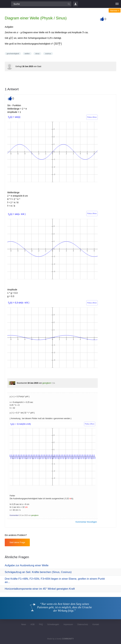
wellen (27, 54)
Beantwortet (22, 383)
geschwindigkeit (13, 54)
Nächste (115, 11)
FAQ (41, 624)
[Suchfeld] (41, 4)
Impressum (68, 624)
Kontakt (96, 624)
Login (75, 4)
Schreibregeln (53, 624)
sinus (37, 54)
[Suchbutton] (69, 4)
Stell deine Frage (17, 542)
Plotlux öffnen (92, 117)
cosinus (48, 54)
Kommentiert (14, 515)
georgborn (47, 383)
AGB (32, 624)
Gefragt (19, 66)
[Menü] (117, 4)
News (24, 624)
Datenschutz (83, 624)
